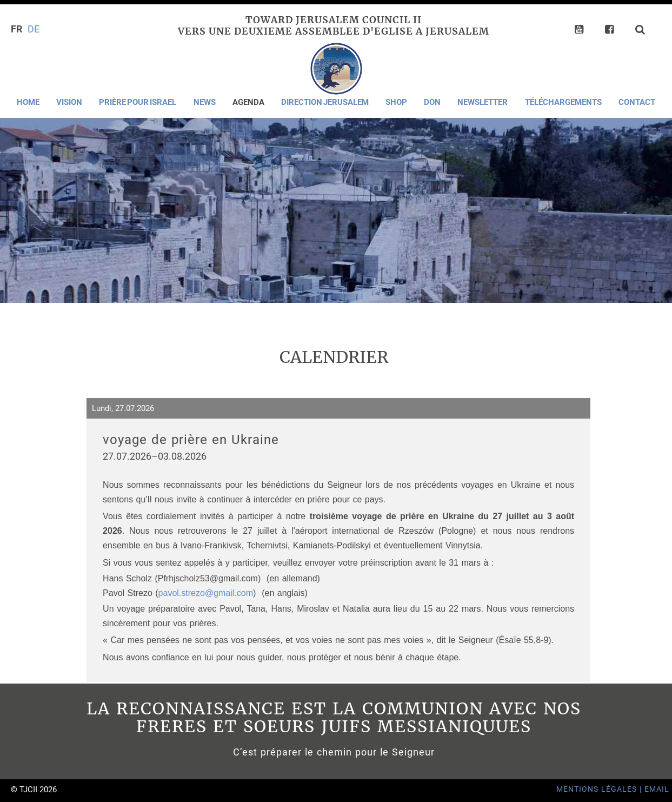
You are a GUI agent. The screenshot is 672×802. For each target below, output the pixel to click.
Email (657, 789)
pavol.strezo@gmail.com (206, 593)
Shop (396, 102)
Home (28, 102)
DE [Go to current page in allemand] (34, 29)
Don (432, 102)
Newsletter (483, 102)
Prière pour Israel (138, 102)
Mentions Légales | (600, 789)
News (205, 102)
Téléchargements (563, 102)
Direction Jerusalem (325, 102)
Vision (69, 102)
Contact (637, 102)
